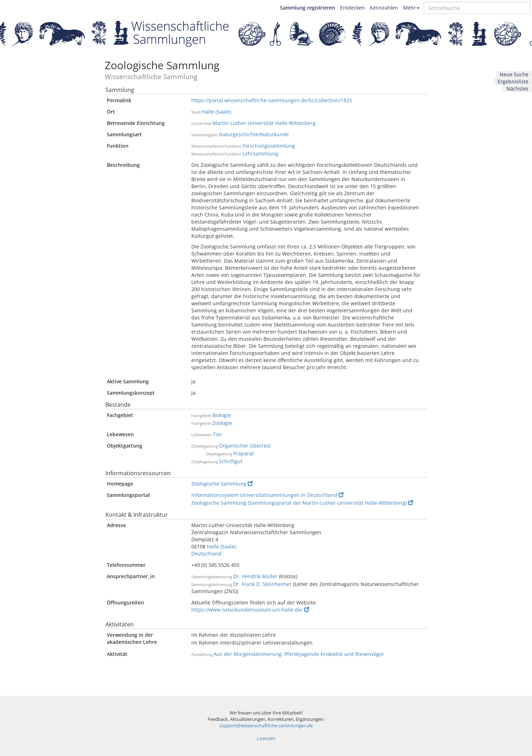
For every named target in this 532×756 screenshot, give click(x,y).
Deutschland (206, 554)
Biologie (222, 415)
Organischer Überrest (245, 446)
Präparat (243, 453)
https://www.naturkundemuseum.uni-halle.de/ (250, 610)
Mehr (411, 8)
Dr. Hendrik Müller (255, 576)
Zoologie (222, 423)
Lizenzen (266, 738)
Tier (218, 434)
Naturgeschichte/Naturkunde (254, 134)
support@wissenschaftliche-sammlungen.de (266, 726)
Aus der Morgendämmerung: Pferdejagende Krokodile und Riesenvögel (299, 654)
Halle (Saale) (216, 112)
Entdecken (352, 8)
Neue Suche (514, 74)
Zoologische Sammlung (222, 484)
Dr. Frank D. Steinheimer (262, 584)
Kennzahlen (384, 8)
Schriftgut (231, 461)
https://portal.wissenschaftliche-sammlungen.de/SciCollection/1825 (272, 100)
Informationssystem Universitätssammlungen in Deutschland (267, 495)
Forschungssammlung (269, 146)
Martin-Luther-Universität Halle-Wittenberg (264, 123)
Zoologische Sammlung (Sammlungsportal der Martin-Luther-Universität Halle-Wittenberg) (302, 503)
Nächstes (517, 89)
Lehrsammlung (260, 154)
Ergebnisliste (513, 81)
